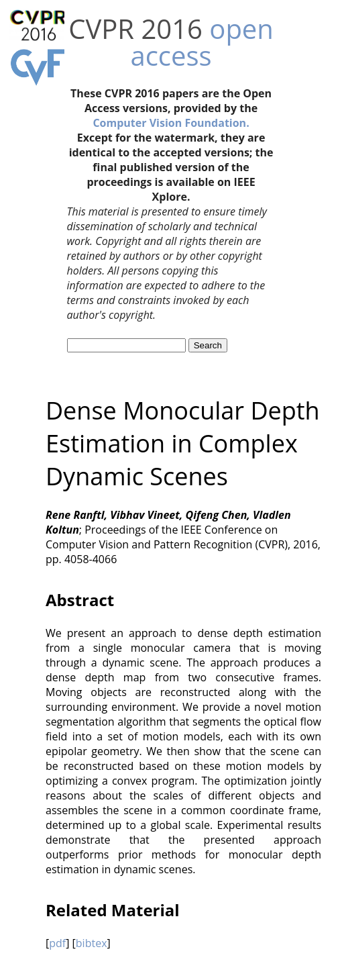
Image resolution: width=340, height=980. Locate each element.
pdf (57, 943)
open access (202, 42)
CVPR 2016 (135, 29)
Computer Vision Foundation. (171, 123)
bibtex (92, 943)
